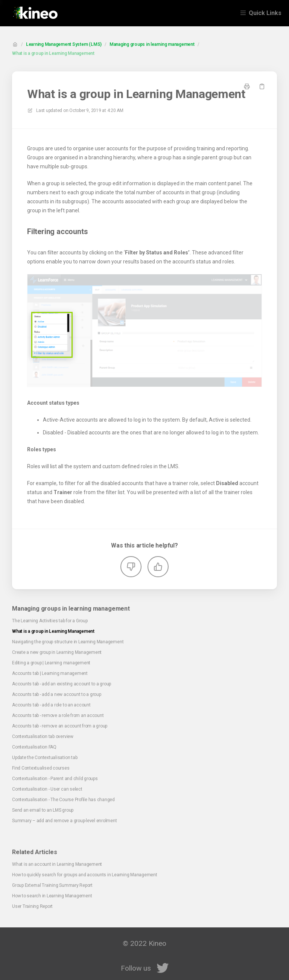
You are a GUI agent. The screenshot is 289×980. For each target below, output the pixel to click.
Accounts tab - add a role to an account (51, 705)
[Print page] (247, 86)
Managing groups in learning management (152, 44)
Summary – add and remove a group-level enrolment (64, 821)
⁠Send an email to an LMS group (43, 810)
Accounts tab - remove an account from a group (60, 726)
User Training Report (32, 906)
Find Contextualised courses (41, 768)
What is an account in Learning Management (57, 864)
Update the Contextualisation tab (45, 758)
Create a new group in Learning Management (57, 652)
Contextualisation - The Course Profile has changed (63, 800)
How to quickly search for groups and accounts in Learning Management (85, 875)
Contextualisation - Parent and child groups (55, 779)
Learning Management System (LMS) (64, 44)
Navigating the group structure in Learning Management (68, 642)
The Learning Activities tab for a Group (50, 621)
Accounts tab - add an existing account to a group (62, 684)
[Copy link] (262, 86)
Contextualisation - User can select (47, 789)
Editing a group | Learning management (51, 663)
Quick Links (265, 13)
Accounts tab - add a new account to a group (57, 694)
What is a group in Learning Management (53, 53)
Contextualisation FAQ (34, 747)
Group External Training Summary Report (52, 885)
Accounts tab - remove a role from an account (58, 715)
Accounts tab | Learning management (50, 673)
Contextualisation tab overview (43, 737)
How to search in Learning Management (52, 896)
